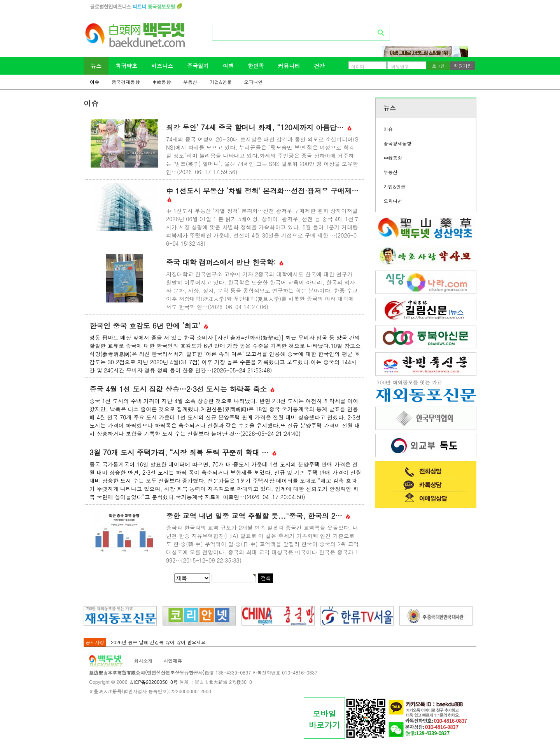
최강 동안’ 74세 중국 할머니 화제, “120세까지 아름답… (259, 127)
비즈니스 (162, 66)
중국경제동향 (126, 82)
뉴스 (96, 66)
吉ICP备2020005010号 (153, 682)
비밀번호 (400, 66)
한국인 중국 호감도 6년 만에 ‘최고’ (149, 326)
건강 (319, 66)
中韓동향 (161, 82)
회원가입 (463, 66)
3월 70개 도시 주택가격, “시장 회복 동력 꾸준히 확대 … (183, 452)
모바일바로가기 (324, 719)
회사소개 (143, 661)
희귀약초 (126, 66)
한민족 (256, 66)
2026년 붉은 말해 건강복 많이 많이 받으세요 (158, 642)
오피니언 (254, 82)
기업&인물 (221, 82)
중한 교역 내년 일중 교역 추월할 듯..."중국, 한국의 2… (258, 516)
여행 (228, 66)
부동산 (190, 82)
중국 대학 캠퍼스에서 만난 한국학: (225, 262)
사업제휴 (173, 661)
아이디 (358, 66)
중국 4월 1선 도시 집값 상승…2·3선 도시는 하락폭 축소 (182, 389)
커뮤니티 (289, 66)
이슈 (94, 82)
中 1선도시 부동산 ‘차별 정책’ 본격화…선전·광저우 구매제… (262, 194)
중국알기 (198, 66)
